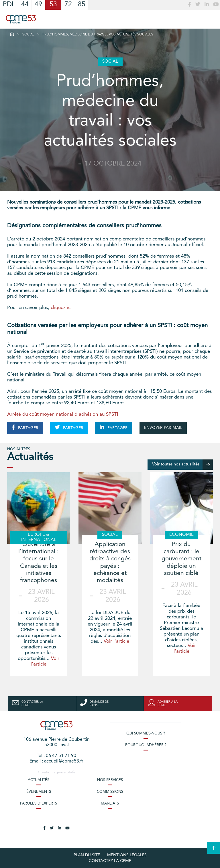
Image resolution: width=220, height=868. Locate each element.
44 (25, 5)
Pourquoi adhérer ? (146, 745)
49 (38, 5)
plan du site (87, 855)
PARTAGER (25, 427)
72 (68, 5)
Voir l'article (116, 641)
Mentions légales (127, 855)
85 (82, 5)
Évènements (39, 792)
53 (53, 5)
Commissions (110, 792)
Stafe (71, 772)
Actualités (39, 780)
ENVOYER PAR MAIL (163, 428)
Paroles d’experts (39, 804)
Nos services (110, 780)
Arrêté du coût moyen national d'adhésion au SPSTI (63, 414)
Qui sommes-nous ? (146, 733)
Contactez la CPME (110, 861)
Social (28, 35)
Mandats (110, 804)
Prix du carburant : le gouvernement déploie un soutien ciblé (181, 559)
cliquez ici (61, 308)
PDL (9, 5)
